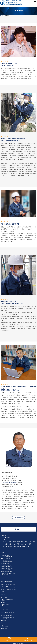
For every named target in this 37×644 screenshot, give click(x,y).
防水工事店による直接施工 (7, 581)
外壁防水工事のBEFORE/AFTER (8, 617)
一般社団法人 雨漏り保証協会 (10, 482)
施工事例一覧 (4, 619)
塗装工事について (5, 563)
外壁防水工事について (6, 560)
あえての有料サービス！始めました (9, 573)
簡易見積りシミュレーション (8, 575)
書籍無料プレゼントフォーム (8, 604)
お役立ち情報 (4, 628)
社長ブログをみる (18, 517)
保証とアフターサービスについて (9, 585)
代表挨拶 (4, 596)
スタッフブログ (5, 627)
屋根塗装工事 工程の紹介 (7, 567)
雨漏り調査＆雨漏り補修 (7, 572)
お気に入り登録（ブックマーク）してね (10, 588)
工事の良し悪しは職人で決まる (8, 599)
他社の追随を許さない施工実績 (8, 612)
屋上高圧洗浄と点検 (6, 558)
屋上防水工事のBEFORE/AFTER (8, 614)
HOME (2, 16)
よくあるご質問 (5, 586)
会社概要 (4, 594)
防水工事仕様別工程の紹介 (7, 557)
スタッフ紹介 (4, 598)
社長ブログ (4, 625)
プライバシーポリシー (6, 606)
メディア (4, 601)
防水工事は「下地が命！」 (7, 583)
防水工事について (5, 555)
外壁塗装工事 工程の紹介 (7, 565)
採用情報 (4, 602)
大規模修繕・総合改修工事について (9, 570)
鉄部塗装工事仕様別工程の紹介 (8, 568)
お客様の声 (4, 620)
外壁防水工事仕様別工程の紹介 (8, 562)
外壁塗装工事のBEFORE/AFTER (8, 616)
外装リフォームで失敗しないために (9, 590)
